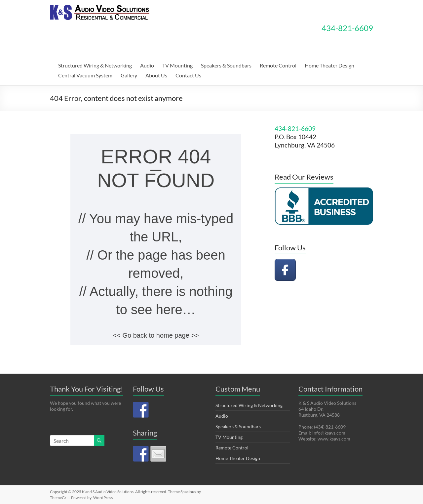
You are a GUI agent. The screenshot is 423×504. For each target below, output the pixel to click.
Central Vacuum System (85, 75)
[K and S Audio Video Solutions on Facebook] (285, 270)
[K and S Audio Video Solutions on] (308, 270)
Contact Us (188, 75)
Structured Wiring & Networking (95, 65)
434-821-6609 (347, 28)
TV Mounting (177, 65)
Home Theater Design (329, 65)
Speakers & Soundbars (226, 65)
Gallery (129, 75)
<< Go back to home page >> (156, 335)
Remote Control (278, 65)
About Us (156, 75)
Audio (147, 65)
